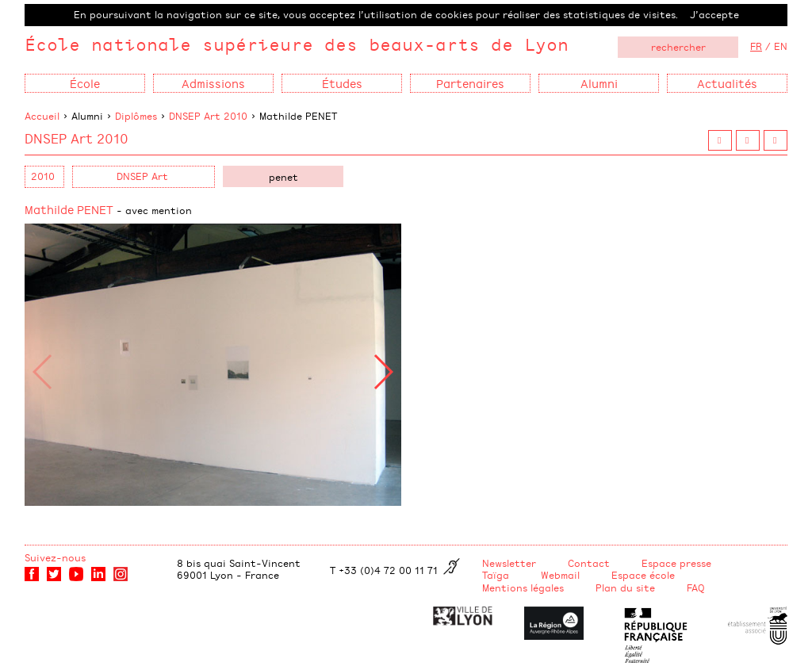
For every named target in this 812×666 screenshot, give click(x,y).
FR (756, 46)
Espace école (643, 575)
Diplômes (136, 116)
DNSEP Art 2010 (208, 116)
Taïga (496, 575)
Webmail (560, 575)
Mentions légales (523, 588)
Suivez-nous (55, 557)
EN (781, 46)
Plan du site (625, 588)
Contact (589, 563)
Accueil (42, 116)
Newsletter (509, 563)
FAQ (696, 588)
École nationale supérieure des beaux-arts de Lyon (297, 44)
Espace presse (676, 563)
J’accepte (714, 14)
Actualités (727, 83)
